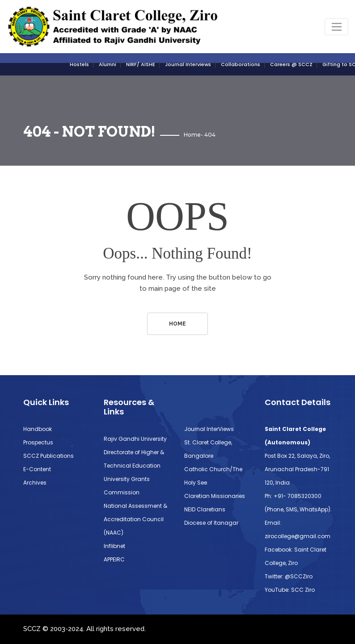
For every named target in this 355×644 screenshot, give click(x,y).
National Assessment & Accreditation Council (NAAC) (135, 519)
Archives (35, 483)
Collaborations (241, 64)
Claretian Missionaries (215, 496)
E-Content (37, 469)
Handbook (38, 429)
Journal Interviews (188, 64)
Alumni (108, 64)
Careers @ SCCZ (291, 64)
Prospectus (38, 442)
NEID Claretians (205, 509)
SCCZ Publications (49, 456)
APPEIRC (114, 559)
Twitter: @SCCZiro (289, 576)
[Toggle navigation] (336, 27)
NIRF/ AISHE (141, 64)
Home (192, 135)
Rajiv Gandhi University (135, 439)
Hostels (79, 64)
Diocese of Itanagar (211, 523)
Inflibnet (114, 546)
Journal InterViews (209, 429)
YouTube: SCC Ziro (290, 590)
